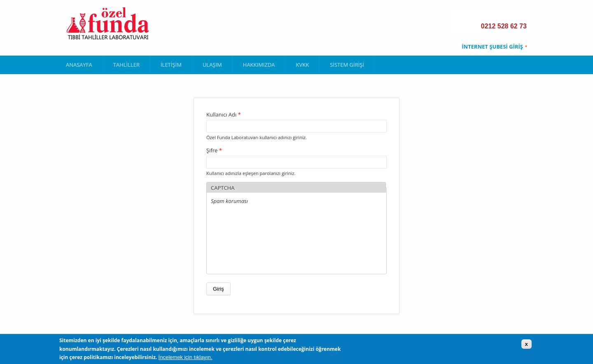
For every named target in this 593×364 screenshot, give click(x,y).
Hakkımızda (259, 65)
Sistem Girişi (347, 65)
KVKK (303, 65)
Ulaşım (212, 65)
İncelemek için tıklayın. (186, 357)
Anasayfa (79, 65)
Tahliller (126, 65)
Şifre (214, 150)
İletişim (171, 65)
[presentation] (245, 240)
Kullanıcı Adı (224, 114)
